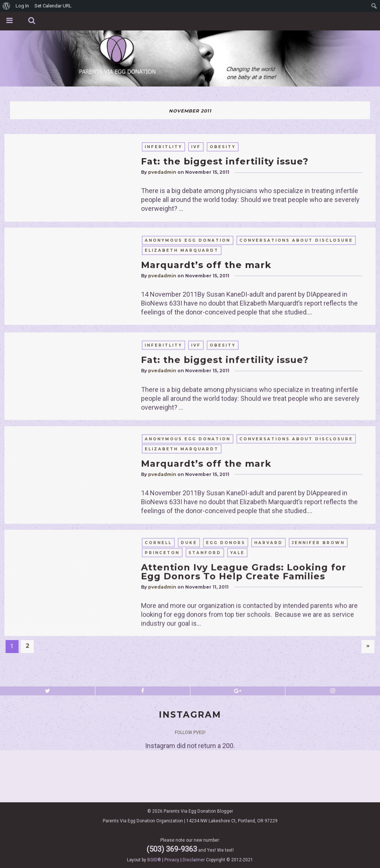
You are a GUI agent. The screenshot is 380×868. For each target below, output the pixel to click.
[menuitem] (6, 6)
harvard (268, 639)
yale (237, 649)
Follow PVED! (190, 732)
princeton (162, 649)
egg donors (226, 639)
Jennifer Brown (318, 639)
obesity (223, 147)
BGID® (154, 860)
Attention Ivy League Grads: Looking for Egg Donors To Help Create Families (244, 668)
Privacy (172, 860)
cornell (158, 639)
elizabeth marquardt (182, 250)
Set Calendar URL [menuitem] (53, 6)
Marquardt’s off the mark (206, 265)
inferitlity (163, 147)
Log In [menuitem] (22, 6)
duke (189, 639)
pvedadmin (162, 172)
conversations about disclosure (296, 240)
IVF (196, 147)
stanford (205, 649)
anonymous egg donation (188, 240)
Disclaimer (194, 860)
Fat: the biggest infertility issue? (225, 161)
